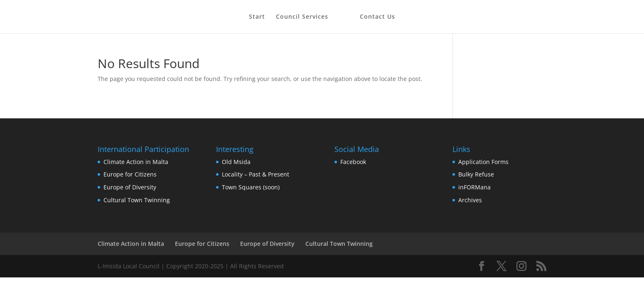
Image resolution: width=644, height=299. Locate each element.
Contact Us (377, 17)
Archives (470, 200)
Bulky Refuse (476, 174)
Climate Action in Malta (136, 162)
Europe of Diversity (130, 187)
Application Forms (483, 162)
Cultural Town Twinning (137, 200)
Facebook (353, 162)
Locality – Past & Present (256, 174)
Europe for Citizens (130, 174)
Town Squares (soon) (251, 187)
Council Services (302, 17)
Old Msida (236, 162)
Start (257, 17)
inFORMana (474, 187)
